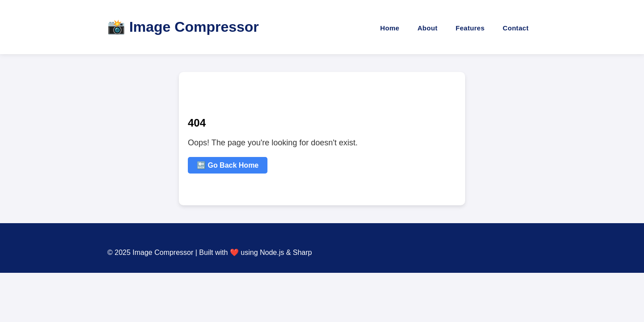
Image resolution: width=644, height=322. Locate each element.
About (427, 28)
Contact (516, 28)
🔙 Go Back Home (228, 165)
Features (470, 28)
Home (390, 28)
